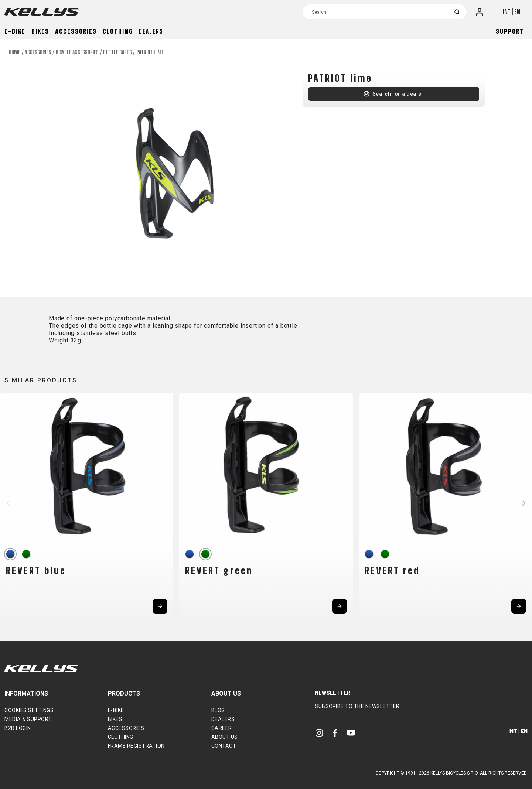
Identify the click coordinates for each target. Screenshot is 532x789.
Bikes (40, 31)
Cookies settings (29, 710)
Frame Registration (136, 746)
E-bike (15, 31)
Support (510, 31)
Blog (218, 710)
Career (222, 728)
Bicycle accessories (77, 52)
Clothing (118, 31)
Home (15, 52)
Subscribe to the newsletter (357, 706)
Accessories (76, 31)
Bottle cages (117, 52)
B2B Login (18, 728)
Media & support (28, 719)
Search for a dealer (398, 94)
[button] (8, 503)
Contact (224, 746)
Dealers (151, 31)
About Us (225, 737)
